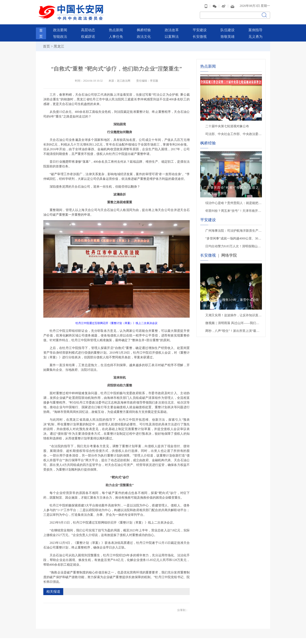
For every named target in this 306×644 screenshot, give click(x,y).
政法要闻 (60, 28)
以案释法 (172, 35)
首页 (46, 44)
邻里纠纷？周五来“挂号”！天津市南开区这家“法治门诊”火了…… (234, 209)
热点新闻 (116, 28)
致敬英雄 (228, 35)
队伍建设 (228, 28)
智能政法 (60, 35)
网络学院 (229, 253)
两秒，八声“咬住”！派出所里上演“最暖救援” (234, 329)
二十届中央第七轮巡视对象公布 (227, 124)
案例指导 (255, 28)
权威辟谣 (88, 35)
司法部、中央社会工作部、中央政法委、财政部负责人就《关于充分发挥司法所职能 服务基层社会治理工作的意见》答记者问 (234, 132)
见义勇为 (255, 35)
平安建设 (200, 28)
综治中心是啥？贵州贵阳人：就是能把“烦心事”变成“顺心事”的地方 (234, 201)
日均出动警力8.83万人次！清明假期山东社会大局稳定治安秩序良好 (234, 244)
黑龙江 (59, 44)
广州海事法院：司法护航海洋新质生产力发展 (234, 229)
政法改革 (172, 28)
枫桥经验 (144, 28)
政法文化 (144, 35)
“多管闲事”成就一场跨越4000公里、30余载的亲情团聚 (234, 236)
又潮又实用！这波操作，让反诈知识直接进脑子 (234, 313)
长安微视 (200, 35)
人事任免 (116, 35)
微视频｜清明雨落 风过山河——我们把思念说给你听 (234, 321)
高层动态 (88, 28)
